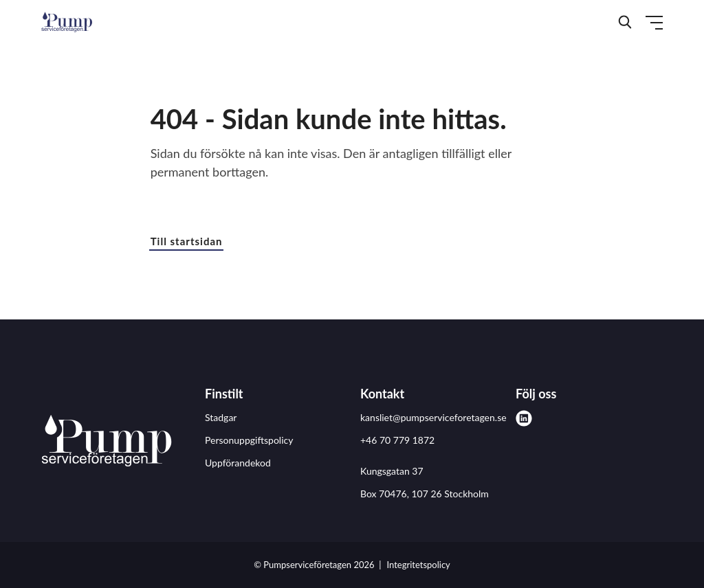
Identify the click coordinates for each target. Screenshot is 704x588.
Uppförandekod (238, 463)
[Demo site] (67, 22)
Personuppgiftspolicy (249, 440)
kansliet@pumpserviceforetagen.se (433, 417)
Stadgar (221, 417)
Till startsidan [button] (187, 241)
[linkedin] (524, 418)
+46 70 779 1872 (397, 440)
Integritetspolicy (419, 565)
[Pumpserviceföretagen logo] (107, 443)
